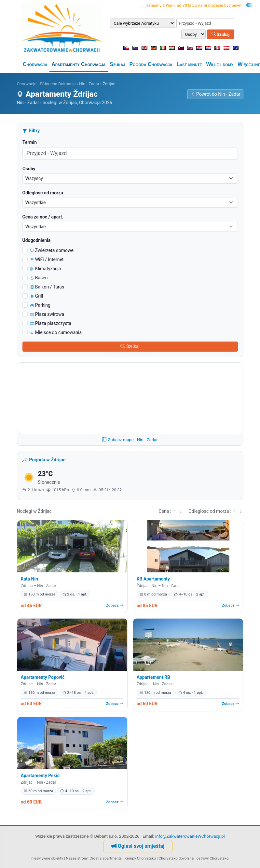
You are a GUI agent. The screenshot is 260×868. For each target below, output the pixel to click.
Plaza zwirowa (47, 314)
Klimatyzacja (46, 269)
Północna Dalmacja (58, 84)
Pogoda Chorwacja (151, 64)
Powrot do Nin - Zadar (215, 94)
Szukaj (221, 34)
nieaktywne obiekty (48, 858)
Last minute (189, 64)
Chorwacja (35, 64)
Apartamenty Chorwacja (78, 64)
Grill (37, 296)
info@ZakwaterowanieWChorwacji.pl (190, 836)
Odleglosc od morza (43, 193)
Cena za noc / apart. (43, 217)
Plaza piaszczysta (51, 323)
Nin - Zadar (89, 84)
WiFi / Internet (47, 259)
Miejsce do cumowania (56, 332)
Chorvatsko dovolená (176, 858)
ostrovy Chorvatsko (213, 858)
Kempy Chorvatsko (140, 858)
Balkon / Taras (47, 287)
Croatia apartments (106, 858)
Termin (30, 142)
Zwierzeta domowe (52, 250)
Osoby (29, 169)
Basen (39, 278)
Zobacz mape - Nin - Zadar (130, 440)
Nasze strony (77, 858)
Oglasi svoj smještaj (138, 846)
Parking (40, 305)
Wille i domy (220, 64)
